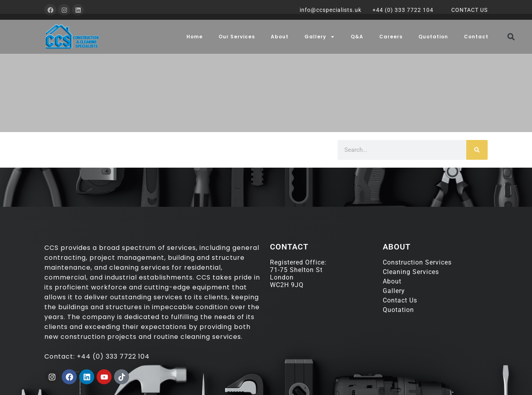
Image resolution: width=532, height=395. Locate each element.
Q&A (357, 37)
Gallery (320, 37)
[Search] (477, 150)
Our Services (237, 37)
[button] (511, 37)
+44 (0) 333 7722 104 (403, 10)
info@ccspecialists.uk (331, 10)
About (280, 37)
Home (195, 37)
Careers (391, 37)
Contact (476, 37)
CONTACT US (469, 10)
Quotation (433, 37)
